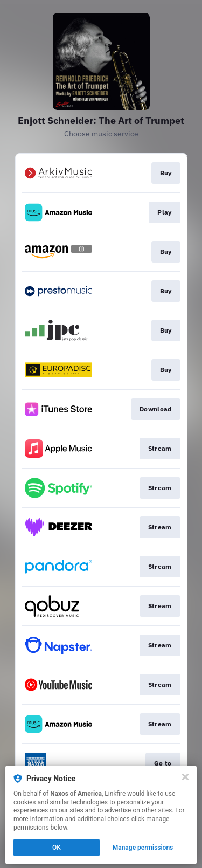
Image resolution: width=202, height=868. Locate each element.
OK (57, 848)
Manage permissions (143, 848)
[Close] (185, 777)
